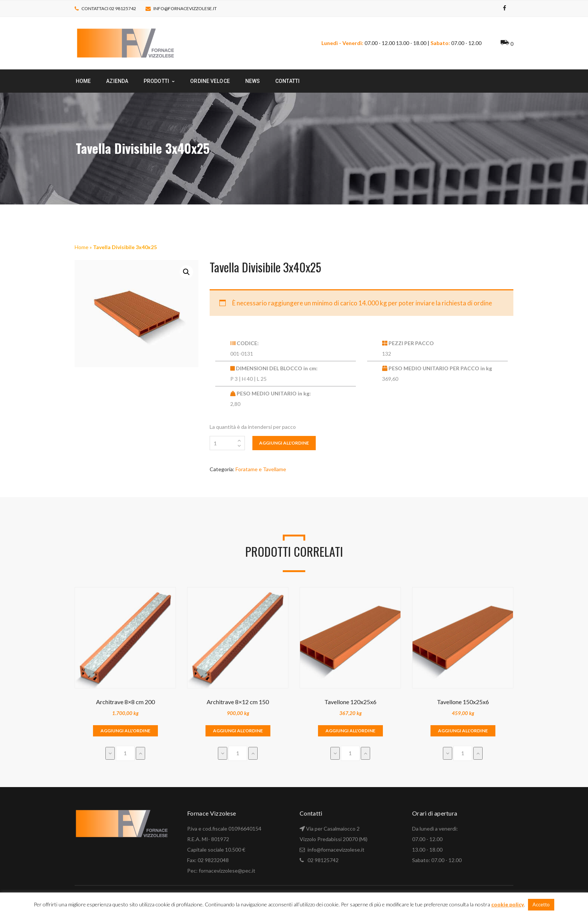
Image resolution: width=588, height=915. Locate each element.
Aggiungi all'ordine (284, 443)
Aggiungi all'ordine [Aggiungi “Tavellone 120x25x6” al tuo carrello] (350, 731)
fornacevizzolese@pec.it (227, 871)
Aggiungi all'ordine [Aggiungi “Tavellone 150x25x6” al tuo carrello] (463, 731)
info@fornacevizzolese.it (185, 8)
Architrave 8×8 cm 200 (125, 702)
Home (82, 247)
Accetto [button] (541, 904)
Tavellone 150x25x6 (463, 702)
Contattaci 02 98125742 (109, 8)
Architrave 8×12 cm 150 (238, 702)
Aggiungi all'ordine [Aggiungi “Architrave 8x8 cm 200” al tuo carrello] (125, 731)
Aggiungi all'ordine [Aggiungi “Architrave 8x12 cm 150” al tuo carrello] (238, 731)
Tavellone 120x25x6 (350, 702)
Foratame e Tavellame (261, 469)
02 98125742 (323, 860)
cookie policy (508, 904)
